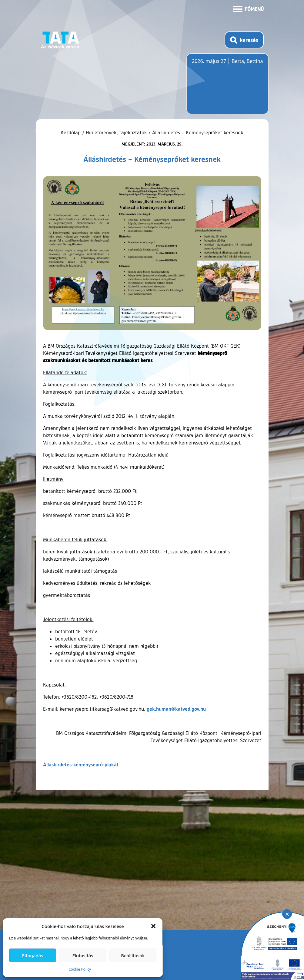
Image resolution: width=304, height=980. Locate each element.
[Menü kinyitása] (248, 8)
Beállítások (133, 955)
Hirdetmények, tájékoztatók (116, 133)
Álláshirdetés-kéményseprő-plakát (81, 764)
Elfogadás (33, 955)
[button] (153, 926)
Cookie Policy (80, 969)
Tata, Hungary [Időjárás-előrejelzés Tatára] (226, 87)
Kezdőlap (71, 133)
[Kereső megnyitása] (244, 40)
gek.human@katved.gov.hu (176, 709)
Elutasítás (83, 955)
